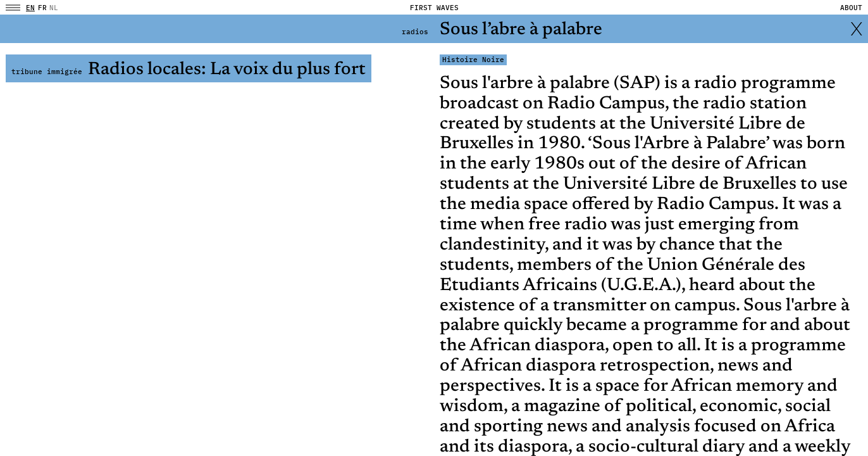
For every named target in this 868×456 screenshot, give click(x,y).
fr (42, 8)
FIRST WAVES (434, 8)
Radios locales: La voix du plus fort (189, 70)
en (30, 8)
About (851, 8)
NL (54, 8)
